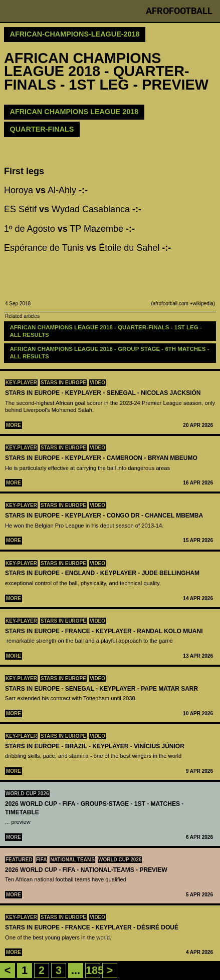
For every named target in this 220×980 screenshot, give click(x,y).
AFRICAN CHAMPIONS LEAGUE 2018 (74, 112)
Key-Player (21, 383)
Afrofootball (179, 11)
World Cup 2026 (27, 794)
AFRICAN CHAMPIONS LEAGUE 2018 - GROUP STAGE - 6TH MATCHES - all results (111, 353)
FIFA (42, 860)
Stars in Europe (63, 383)
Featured (19, 860)
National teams (72, 860)
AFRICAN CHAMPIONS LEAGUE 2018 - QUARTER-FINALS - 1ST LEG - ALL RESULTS (107, 331)
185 (95, 970)
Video (97, 383)
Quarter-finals (42, 129)
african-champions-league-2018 (75, 34)
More (14, 425)
